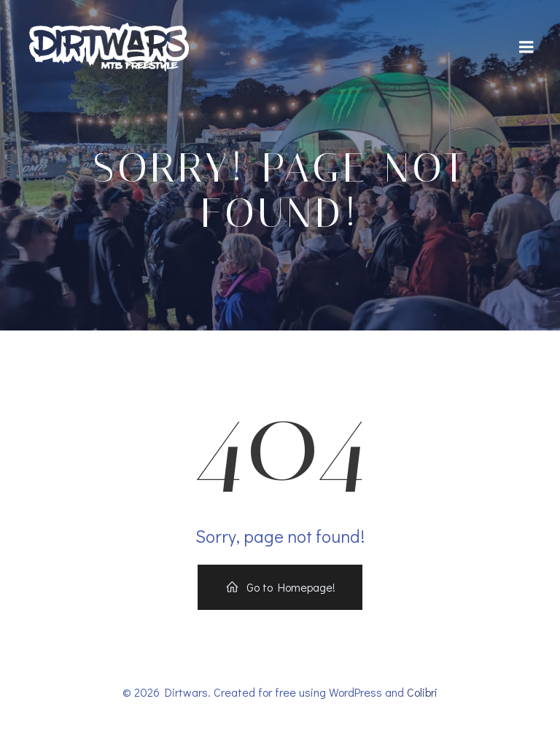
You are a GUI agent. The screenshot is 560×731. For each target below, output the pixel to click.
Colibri (422, 692)
